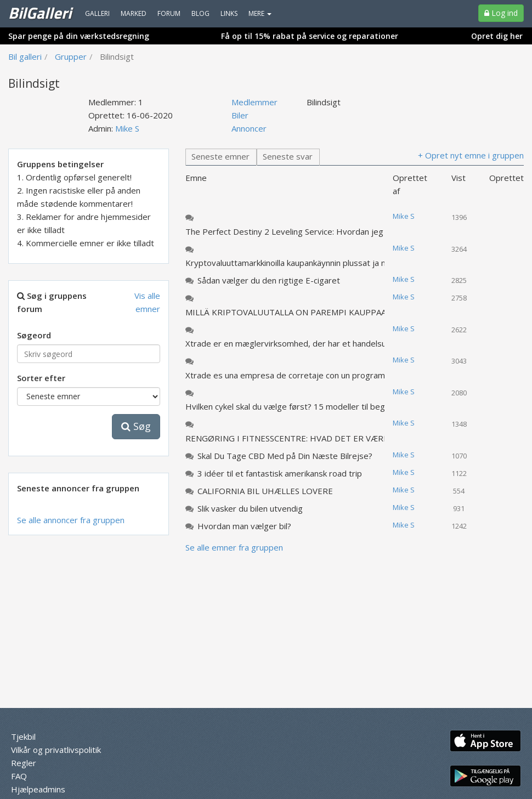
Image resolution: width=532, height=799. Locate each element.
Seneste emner (220, 156)
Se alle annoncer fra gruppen (71, 520)
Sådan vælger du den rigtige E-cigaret (269, 280)
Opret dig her (497, 36)
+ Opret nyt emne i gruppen (471, 155)
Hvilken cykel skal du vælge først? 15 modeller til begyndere (295, 406)
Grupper (71, 56)
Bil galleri (25, 56)
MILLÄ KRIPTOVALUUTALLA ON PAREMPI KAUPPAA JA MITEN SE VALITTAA (295, 312)
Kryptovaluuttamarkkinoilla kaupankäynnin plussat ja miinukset (295, 263)
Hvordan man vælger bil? (244, 526)
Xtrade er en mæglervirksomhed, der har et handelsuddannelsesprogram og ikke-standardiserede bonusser (295, 343)
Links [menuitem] (229, 13)
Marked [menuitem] (134, 13)
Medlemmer (254, 102)
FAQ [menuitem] (19, 776)
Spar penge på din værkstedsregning (79, 36)
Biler (240, 115)
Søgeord (34, 335)
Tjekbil (23, 736)
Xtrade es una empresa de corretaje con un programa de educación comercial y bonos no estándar (295, 375)
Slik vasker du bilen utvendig (250, 508)
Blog (200, 13)
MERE (260, 13)
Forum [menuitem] (169, 13)
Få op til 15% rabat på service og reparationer (310, 36)
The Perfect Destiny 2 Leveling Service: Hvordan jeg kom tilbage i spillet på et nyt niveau (295, 231)
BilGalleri (40, 13)
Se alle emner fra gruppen (234, 547)
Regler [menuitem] (24, 763)
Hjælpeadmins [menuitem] (38, 789)
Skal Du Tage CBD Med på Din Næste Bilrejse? (285, 456)
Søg (136, 426)
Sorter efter (41, 378)
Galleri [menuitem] (97, 13)
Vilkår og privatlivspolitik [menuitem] (56, 750)
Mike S (127, 128)
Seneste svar (288, 156)
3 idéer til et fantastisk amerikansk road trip (280, 473)
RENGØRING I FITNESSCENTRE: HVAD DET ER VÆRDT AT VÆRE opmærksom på (295, 438)
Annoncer (249, 128)
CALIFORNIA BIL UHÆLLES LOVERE (265, 491)
